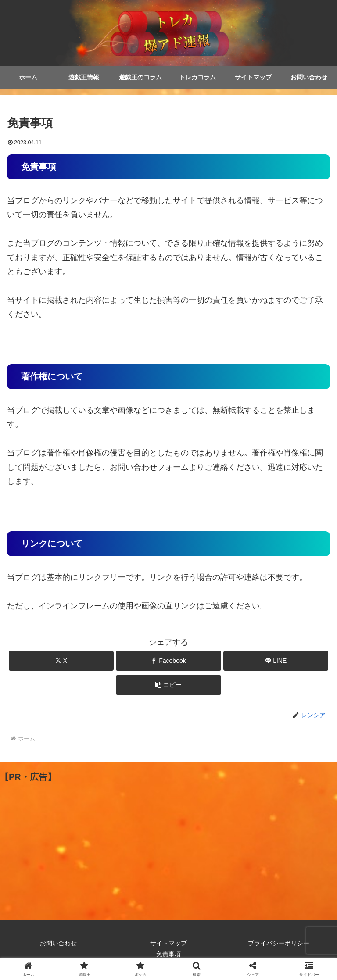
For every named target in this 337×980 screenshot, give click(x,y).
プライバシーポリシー (279, 944)
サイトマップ (168, 944)
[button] (168, 685)
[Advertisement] (168, 845)
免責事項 (168, 955)
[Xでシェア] (61, 661)
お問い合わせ (58, 944)
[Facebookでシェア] (168, 661)
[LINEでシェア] (276, 661)
